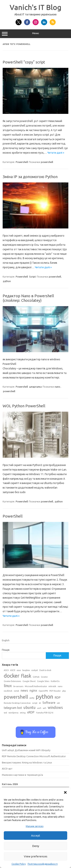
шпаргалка (35, 387)
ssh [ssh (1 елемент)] (58, 703)
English (6, 640)
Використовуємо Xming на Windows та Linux (27, 762)
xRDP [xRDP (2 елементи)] (31, 712)
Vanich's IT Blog (35, 7)
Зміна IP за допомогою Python (30, 177)
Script (32, 277)
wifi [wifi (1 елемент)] (44, 708)
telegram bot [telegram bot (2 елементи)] (13, 708)
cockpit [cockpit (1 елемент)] (35, 670)
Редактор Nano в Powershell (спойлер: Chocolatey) (28, 298)
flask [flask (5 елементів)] (26, 676)
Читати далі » (56, 153)
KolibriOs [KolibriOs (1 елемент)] (55, 681)
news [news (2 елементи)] (24, 690)
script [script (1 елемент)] (35, 703)
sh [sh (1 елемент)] (40, 703)
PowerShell (13, 516)
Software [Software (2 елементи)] (49, 703)
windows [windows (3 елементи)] (55, 707)
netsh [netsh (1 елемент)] (16, 691)
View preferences (36, 856)
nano (57, 387)
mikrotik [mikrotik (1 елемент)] (52, 686)
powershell (47, 162)
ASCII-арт (7, 769)
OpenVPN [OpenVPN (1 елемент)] (43, 691)
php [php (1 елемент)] (64, 691)
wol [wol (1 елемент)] (5, 713)
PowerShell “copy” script (24, 62)
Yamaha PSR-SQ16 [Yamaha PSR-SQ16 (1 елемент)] (45, 713)
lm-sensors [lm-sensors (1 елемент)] (18, 686)
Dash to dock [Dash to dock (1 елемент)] (45, 670)
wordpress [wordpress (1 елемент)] (13, 713)
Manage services (35, 826)
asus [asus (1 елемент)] (19, 670)
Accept (36, 836)
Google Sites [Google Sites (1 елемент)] (43, 681)
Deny (36, 846)
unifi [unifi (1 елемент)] (39, 708)
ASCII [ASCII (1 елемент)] (6, 670)
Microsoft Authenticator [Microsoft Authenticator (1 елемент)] (36, 686)
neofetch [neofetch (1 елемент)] (8, 691)
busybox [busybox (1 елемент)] (26, 670)
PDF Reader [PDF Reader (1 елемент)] (55, 691)
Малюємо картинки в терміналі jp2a (22, 775)
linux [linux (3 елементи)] (8, 686)
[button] (65, 792)
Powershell (22, 162)
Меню (35, 34)
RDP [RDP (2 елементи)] (58, 698)
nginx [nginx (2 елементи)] (33, 690)
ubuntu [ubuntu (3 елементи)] (30, 707)
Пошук (6, 650)
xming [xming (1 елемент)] (23, 713)
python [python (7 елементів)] (44, 697)
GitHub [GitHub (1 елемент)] (36, 677)
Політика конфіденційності (43, 864)
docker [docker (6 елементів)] (12, 676)
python (7, 281)
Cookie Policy (19, 864)
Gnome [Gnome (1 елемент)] (44, 677)
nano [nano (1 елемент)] (60, 686)
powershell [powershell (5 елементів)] (16, 697)
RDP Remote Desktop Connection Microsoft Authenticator (34, 756)
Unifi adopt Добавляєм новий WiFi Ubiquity (26, 750)
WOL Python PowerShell (24, 406)
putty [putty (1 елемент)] (32, 698)
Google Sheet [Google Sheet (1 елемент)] (29, 681)
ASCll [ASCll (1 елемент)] (13, 670)
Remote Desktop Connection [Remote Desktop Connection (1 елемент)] (17, 703)
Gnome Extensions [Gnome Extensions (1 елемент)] (12, 681)
